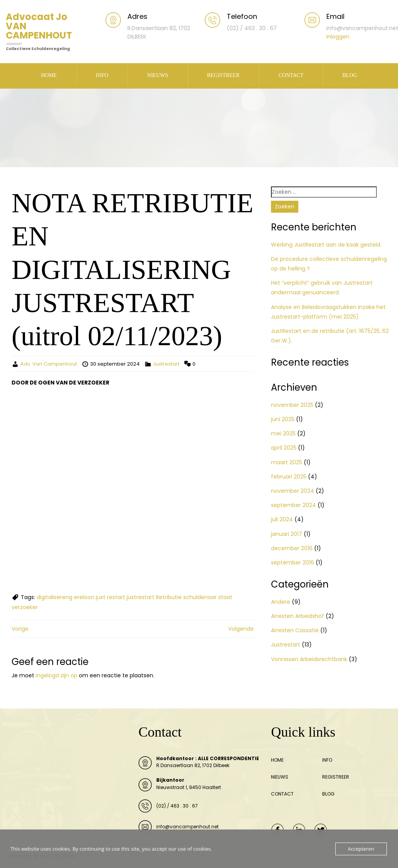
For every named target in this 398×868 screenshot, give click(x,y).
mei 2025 (283, 433)
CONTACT (291, 75)
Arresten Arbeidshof (298, 616)
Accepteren (361, 849)
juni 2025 (283, 419)
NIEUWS (157, 75)
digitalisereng (54, 597)
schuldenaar (200, 597)
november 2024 (293, 491)
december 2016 (292, 548)
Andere (281, 602)
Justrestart (166, 364)
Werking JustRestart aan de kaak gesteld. (326, 245)
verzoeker (25, 607)
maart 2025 (287, 462)
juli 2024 (282, 519)
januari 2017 (287, 534)
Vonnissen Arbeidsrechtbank (309, 659)
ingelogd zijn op (57, 675)
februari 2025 (289, 477)
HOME (49, 75)
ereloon (84, 597)
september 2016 (293, 562)
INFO (102, 75)
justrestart (140, 597)
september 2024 (293, 505)
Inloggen (338, 37)
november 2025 (292, 405)
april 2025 (284, 448)
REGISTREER (223, 75)
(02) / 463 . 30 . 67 (177, 806)
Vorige (20, 629)
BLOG (350, 75)
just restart (110, 597)
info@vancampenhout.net (187, 827)
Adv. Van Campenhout (49, 364)
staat (225, 597)
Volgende (241, 629)
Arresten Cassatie (295, 630)
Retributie (169, 597)
